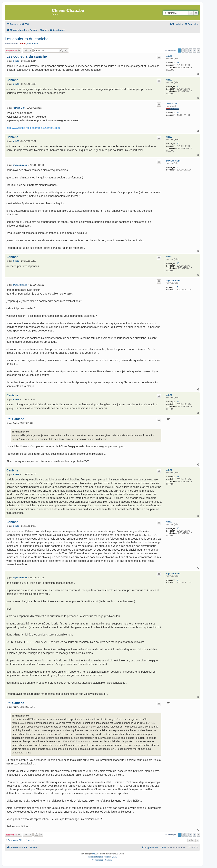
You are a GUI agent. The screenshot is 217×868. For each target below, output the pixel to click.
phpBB (95, 854)
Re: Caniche (15, 419)
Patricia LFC (172, 104)
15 (178, 63)
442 (179, 113)
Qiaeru (114, 857)
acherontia (33, 44)
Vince (23, 44)
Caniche (12, 80)
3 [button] (187, 51)
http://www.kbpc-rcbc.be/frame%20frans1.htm (33, 128)
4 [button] (191, 51)
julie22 (169, 56)
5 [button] (195, 51)
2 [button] (183, 51)
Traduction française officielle (99, 857)
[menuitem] (25, 24)
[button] (198, 51)
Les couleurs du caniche (27, 39)
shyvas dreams (173, 161)
